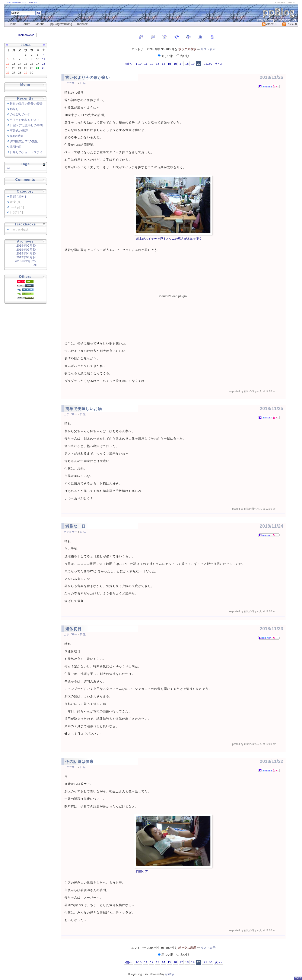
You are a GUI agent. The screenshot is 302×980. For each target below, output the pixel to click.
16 (175, 64)
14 (163, 64)
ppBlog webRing (61, 24)
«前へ (128, 64)
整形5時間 (17, 136)
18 (187, 64)
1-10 (138, 64)
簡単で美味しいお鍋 (84, 409)
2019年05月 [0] (26, 250)
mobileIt (82, 24)
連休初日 (73, 629)
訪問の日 (16, 147)
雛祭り (14, 109)
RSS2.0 (290, 24)
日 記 (83, 83)
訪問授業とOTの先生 (24, 141)
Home (12, 24)
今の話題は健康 (80, 762)
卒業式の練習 (19, 131)
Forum (26, 24)
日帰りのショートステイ (26, 152)
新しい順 (166, 56)
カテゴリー (70, 83)
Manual (40, 24)
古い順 (183, 56)
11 (146, 64)
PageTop (298, 978)
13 (158, 64)
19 (193, 64)
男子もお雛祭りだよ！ (25, 120)
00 (9, 168)
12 (152, 64)
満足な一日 (75, 526)
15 (169, 64)
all (35, 265)
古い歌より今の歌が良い (88, 78)
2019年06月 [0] (26, 246)
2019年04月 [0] (26, 253)
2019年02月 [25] (26, 261)
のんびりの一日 (20, 114)
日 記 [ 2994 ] (18, 197)
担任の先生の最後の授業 (26, 104)
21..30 (208, 64)
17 (181, 64)
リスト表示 (208, 49)
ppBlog (169, 974)
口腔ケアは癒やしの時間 (26, 125)
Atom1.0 (270, 24)
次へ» (219, 64)
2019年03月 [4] (26, 257)
